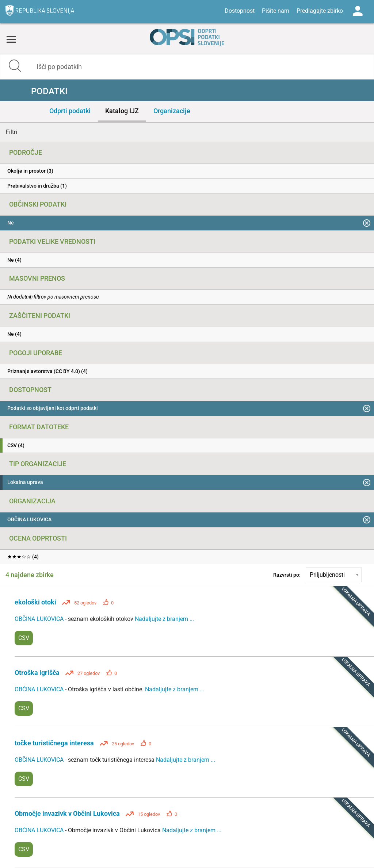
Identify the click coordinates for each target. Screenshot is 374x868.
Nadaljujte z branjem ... (164, 619)
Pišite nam (276, 11)
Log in (358, 11)
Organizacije (172, 111)
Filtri (12, 132)
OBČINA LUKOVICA (40, 619)
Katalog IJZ (122, 111)
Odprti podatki (70, 111)
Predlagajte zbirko (320, 11)
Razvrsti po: (287, 575)
